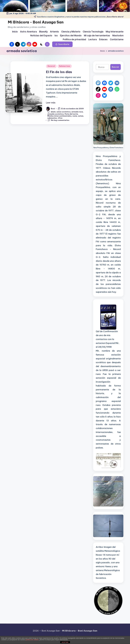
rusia (75, 116)
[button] (62, 44)
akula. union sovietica (61, 112)
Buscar (115, 67)
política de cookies (32, 640)
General (51, 66)
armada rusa (77, 112)
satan (81, 116)
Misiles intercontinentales (59, 116)
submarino (52, 118)
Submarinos (65, 66)
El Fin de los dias (59, 72)
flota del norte (71, 114)
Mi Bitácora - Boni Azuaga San (36, 22)
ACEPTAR (65, 642)
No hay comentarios (59, 120)
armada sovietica (55, 114)
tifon (60, 118)
